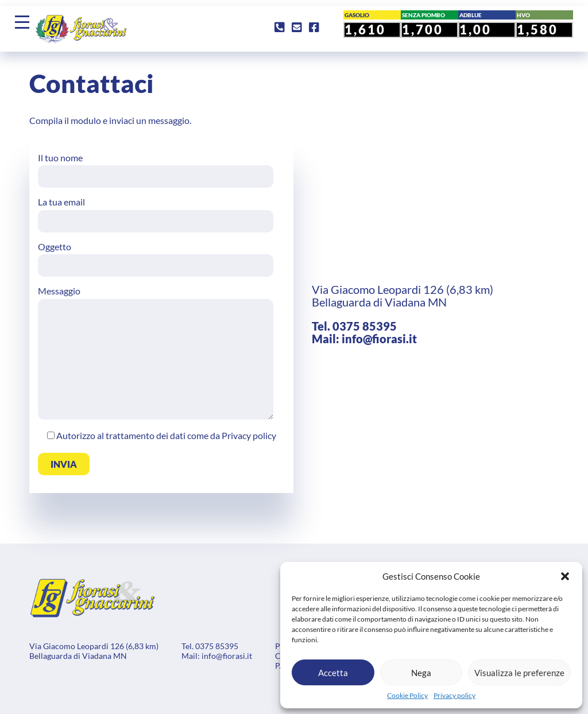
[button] (565, 576)
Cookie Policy (407, 695)
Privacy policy (454, 695)
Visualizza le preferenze (519, 673)
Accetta (333, 673)
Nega (421, 673)
